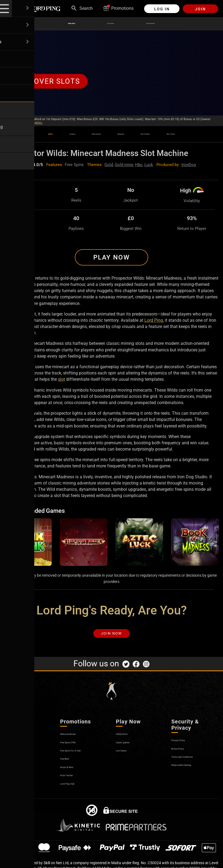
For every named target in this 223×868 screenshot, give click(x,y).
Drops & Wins (73, 773)
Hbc (139, 167)
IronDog (189, 167)
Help (9, 749)
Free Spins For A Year (80, 757)
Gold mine (124, 167)
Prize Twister (72, 782)
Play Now (112, 259)
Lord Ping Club (74, 790)
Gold (109, 167)
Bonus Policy (184, 755)
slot (61, 381)
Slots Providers (167, 135)
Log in (162, 9)
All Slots (14, 135)
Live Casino (109, 24)
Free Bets (69, 765)
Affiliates (13, 773)
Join (200, 9)
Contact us (15, 757)
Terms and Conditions (192, 763)
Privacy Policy (185, 747)
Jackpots (48, 132)
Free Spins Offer (76, 749)
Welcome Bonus (76, 740)
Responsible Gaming (191, 771)
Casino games (130, 749)
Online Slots (61, 24)
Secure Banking (19, 765)
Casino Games (160, 24)
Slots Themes (205, 135)
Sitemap (12, 790)
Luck (149, 167)
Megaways (126, 132)
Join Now (112, 638)
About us (13, 740)
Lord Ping (154, 322)
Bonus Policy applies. (28, 123)
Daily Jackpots (86, 135)
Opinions (13, 782)
